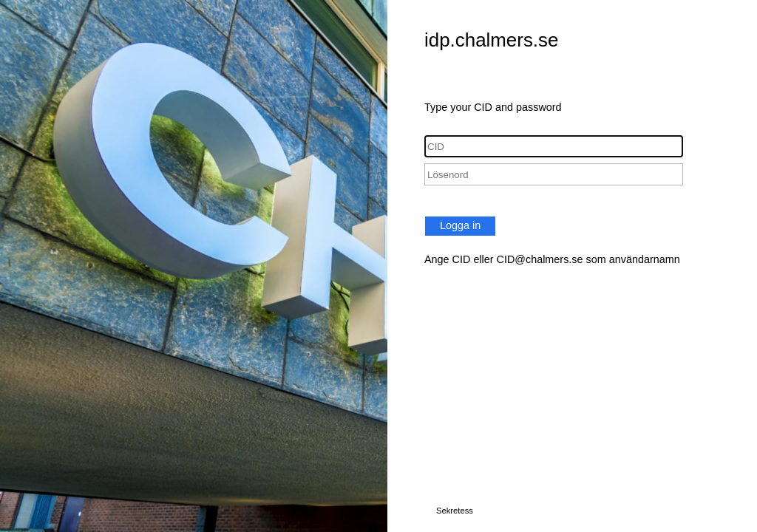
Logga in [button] (460, 225)
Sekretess (455, 511)
